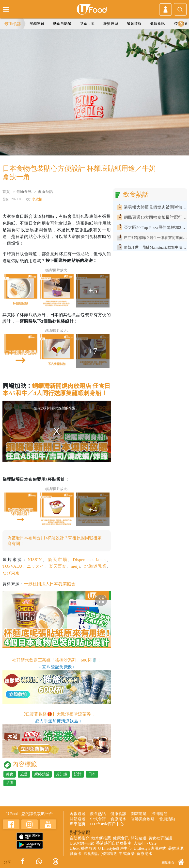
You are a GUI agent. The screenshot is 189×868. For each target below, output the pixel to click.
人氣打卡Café (145, 843)
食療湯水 (118, 819)
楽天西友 (58, 566)
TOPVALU (12, 566)
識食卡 (76, 854)
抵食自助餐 (62, 24)
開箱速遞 (37, 24)
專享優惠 (78, 824)
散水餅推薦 (101, 838)
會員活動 (167, 819)
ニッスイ (36, 566)
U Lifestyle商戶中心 (107, 824)
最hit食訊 (24, 192)
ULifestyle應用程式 (150, 848)
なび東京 (11, 573)
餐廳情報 (134, 24)
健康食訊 (157, 24)
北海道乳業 (95, 566)
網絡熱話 (42, 774)
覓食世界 (87, 24)
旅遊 (24, 774)
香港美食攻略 (143, 819)
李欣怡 (37, 199)
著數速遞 (111, 24)
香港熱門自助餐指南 (114, 843)
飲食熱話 (46, 192)
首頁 (6, 192)
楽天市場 (58, 560)
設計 (78, 774)
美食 (10, 774)
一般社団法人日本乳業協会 (50, 584)
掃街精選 (159, 814)
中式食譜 (98, 819)
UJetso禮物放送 (83, 848)
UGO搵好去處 (82, 843)
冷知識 (62, 774)
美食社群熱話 (160, 838)
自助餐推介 (79, 838)
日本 (92, 774)
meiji (75, 566)
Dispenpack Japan (89, 560)
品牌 (10, 783)
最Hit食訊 (13, 24)
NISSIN (35, 560)
